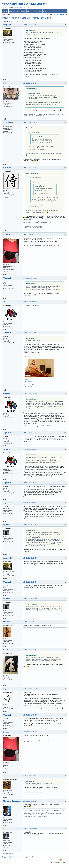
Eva (5, 831)
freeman (7, 527)
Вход (45, 12)
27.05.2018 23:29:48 (30, 831)
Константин (9, 123)
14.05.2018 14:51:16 (30, 435)
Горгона (7, 691)
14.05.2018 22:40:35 (30, 505)
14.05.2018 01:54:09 (30, 123)
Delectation (8, 84)
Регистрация (38, 12)
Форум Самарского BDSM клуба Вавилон (26, 5)
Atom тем (64, 862)
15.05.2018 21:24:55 (30, 560)
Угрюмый (8, 280)
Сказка (7, 652)
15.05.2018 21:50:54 (30, 584)
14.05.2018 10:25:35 (30, 280)
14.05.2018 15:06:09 (30, 452)
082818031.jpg (29, 384)
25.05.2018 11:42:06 (30, 803)
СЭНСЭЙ (8, 168)
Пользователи (14, 12)
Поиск (30, 12)
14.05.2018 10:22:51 (30, 237)
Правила (23, 12)
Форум (5, 12)
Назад (11, 22)
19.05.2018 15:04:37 (30, 717)
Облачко (7, 624)
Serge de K (8, 25)
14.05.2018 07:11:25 (30, 168)
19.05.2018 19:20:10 (30, 734)
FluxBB (64, 865)
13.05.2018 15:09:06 (30, 84)
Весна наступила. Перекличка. (37, 19)
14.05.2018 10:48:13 (30, 304)
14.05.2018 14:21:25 (30, 396)
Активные (55, 15)
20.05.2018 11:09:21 (30, 778)
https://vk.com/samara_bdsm (21, 8)
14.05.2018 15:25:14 (30, 485)
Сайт (7, 198)
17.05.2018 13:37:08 (30, 624)
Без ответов (63, 15)
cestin (6, 778)
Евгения (7, 237)
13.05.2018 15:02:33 (30, 25)
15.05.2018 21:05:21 (30, 527)
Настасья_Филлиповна (13, 803)
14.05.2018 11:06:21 (30, 335)
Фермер (7, 304)
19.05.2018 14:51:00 (30, 691)
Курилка (15, 19)
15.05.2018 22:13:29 (30, 601)
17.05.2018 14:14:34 (30, 652)
